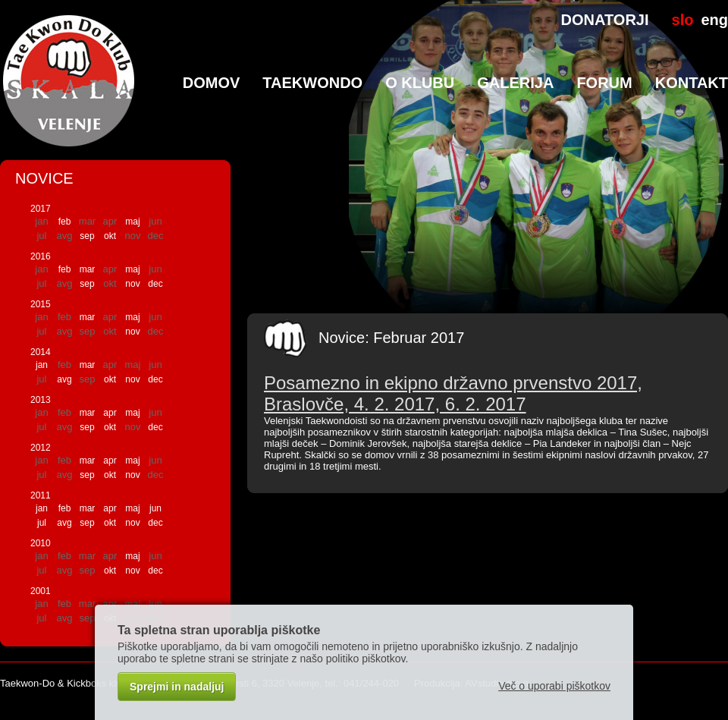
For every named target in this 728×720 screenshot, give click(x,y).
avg (64, 379)
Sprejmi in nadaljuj (177, 687)
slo (683, 20)
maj (132, 222)
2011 (41, 495)
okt (110, 236)
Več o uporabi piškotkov (554, 686)
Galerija (515, 83)
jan (42, 365)
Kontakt (692, 83)
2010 (41, 543)
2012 (41, 448)
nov (132, 284)
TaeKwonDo (312, 83)
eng (714, 20)
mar (88, 269)
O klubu (420, 83)
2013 (41, 400)
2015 (41, 304)
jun (155, 508)
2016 (41, 256)
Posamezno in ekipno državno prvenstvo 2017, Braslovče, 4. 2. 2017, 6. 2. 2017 (453, 393)
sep (87, 236)
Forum (604, 83)
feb (65, 222)
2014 (41, 352)
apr (110, 413)
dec (155, 284)
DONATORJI (605, 20)
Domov (212, 83)
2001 (41, 591)
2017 (41, 209)
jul (42, 523)
